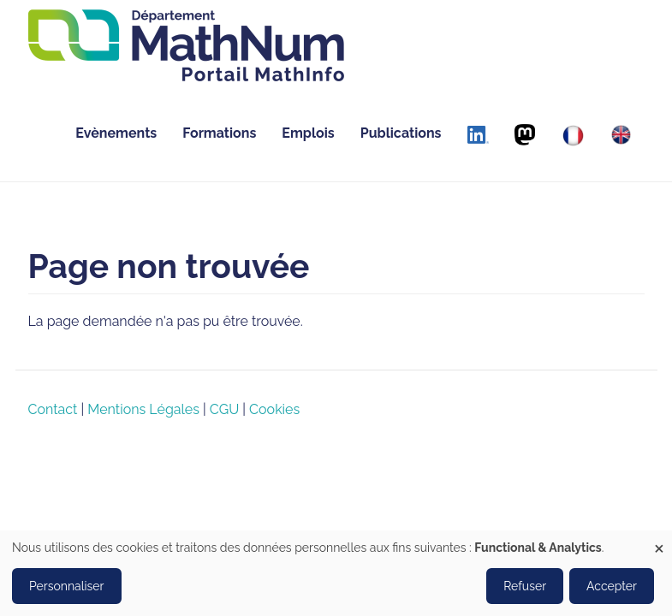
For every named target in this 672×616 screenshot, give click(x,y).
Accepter (612, 586)
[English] (621, 135)
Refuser (525, 586)
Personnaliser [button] (67, 586)
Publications (401, 133)
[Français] (573, 136)
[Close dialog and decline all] (659, 541)
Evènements (116, 133)
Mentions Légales (143, 409)
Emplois (308, 133)
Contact (53, 409)
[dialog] (336, 573)
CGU (224, 409)
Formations (219, 133)
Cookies (274, 409)
